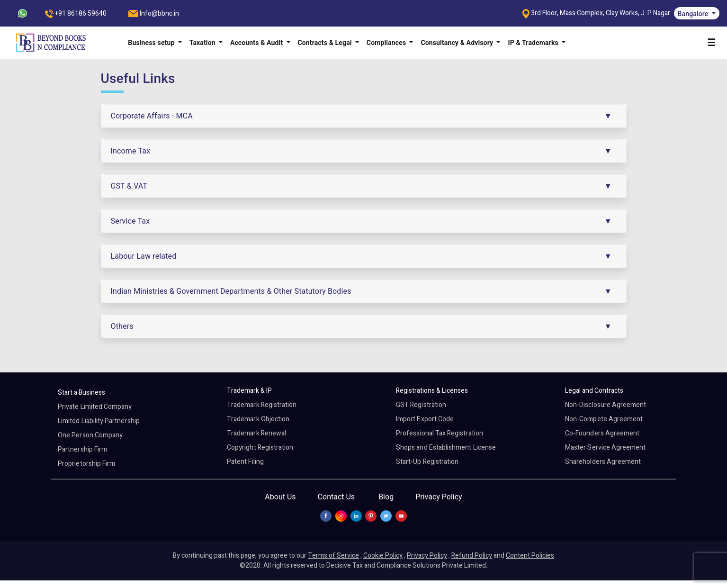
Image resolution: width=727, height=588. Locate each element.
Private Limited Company (95, 407)
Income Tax (131, 151)
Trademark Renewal (256, 433)
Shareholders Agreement (603, 462)
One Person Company (90, 435)
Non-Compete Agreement (604, 419)
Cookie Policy (383, 556)
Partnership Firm (82, 449)
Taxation (203, 43)
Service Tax (130, 221)
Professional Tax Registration (440, 433)
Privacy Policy (439, 497)
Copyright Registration (260, 448)
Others (122, 326)
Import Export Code (425, 419)
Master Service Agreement (605, 448)
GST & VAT (129, 186)
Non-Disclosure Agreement (606, 405)
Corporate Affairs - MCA (152, 116)
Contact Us (337, 497)
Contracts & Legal (326, 43)
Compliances (387, 43)
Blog (386, 497)
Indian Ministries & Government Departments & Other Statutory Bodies (231, 291)
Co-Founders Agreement (602, 433)
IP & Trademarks (534, 43)
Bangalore (694, 14)
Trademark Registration (262, 405)
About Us (280, 497)
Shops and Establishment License (446, 448)
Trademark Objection (258, 419)
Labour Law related (144, 256)
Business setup (152, 43)
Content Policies (530, 556)
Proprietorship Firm (86, 464)
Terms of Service (333, 556)
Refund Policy (472, 556)
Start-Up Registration (427, 462)
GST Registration (421, 405)
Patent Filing (245, 462)
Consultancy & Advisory (458, 43)
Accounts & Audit (257, 43)
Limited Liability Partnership (99, 421)
